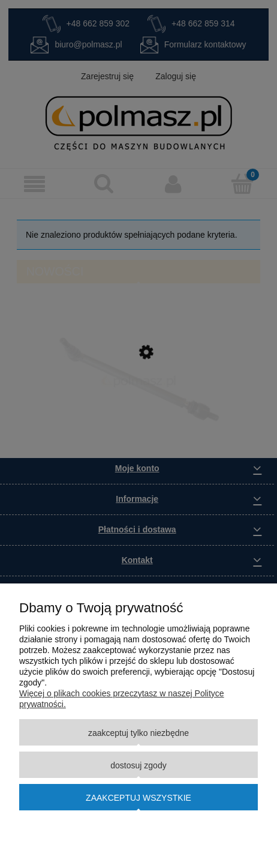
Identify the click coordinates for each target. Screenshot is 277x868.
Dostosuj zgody (138, 765)
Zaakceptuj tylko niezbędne (138, 733)
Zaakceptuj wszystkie (138, 798)
